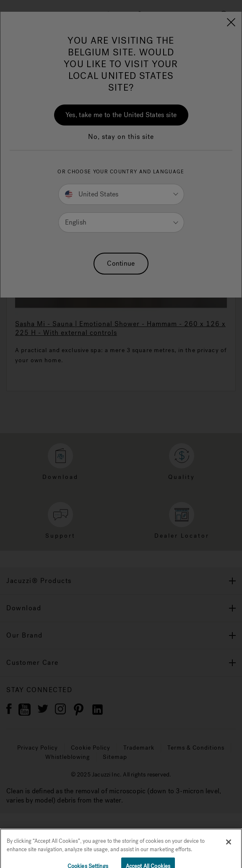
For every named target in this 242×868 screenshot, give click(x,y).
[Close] (229, 849)
